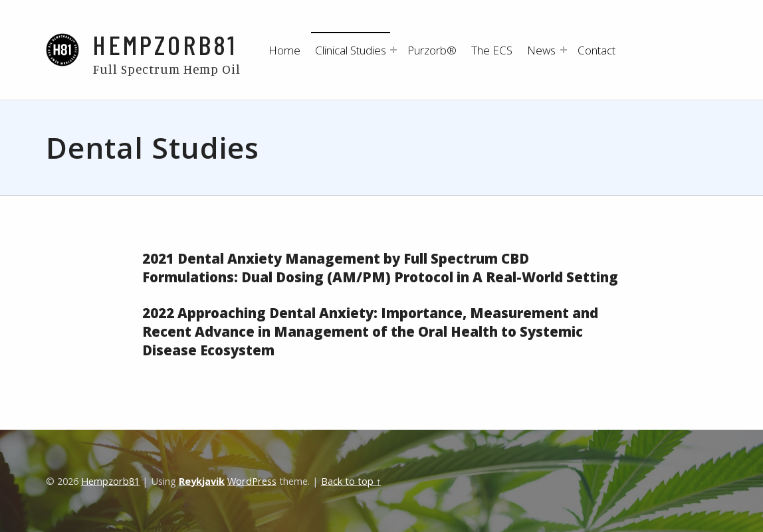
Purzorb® (432, 50)
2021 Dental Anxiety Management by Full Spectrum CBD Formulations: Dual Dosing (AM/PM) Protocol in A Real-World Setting (380, 268)
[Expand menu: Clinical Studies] (393, 50)
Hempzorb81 (165, 44)
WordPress (252, 481)
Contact (597, 50)
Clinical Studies (351, 50)
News (541, 50)
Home (284, 50)
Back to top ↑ (351, 481)
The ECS (492, 50)
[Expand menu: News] (564, 50)
